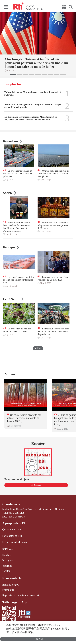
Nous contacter (13, 578)
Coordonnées (11, 504)
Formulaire (8, 590)
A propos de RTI (14, 523)
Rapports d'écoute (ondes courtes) (20, 595)
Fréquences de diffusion (15, 542)
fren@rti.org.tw (11, 585)
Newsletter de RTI (12, 536)
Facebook (8, 555)
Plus (38, 348)
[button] (13, 75)
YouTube (7, 566)
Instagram (8, 560)
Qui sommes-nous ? (13, 529)
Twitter (6, 571)
